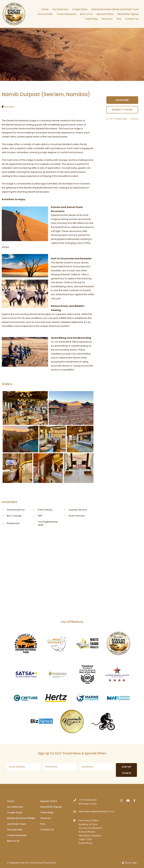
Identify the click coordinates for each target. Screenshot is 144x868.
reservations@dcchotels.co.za (96, 811)
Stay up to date (127, 770)
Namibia (9, 107)
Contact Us (132, 19)
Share (134, 119)
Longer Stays (80, 9)
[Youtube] (128, 800)
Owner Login (130, 863)
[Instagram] (121, 800)
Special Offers (105, 14)
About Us (107, 19)
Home (45, 9)
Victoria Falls (45, 14)
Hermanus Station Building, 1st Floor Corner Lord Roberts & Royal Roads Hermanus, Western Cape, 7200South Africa (90, 832)
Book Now (122, 100)
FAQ (119, 19)
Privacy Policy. (50, 863)
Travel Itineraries (66, 14)
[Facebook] (134, 800)
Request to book (122, 110)
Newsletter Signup (128, 14)
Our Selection (60, 9)
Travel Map (91, 19)
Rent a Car (86, 14)
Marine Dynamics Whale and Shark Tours (115, 9)
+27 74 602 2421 (117, 119)
